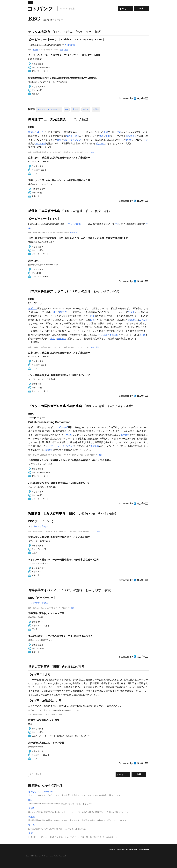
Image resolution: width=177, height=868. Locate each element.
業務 (101, 136)
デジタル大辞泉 (39, 32)
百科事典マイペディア (44, 590)
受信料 (129, 140)
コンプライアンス (73, 140)
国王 (55, 312)
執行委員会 (131, 136)
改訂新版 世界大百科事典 (47, 514)
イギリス (33, 308)
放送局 (69, 136)
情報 (62, 50)
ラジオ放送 (40, 143)
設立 (117, 224)
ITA (67, 109)
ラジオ (131, 312)
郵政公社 (61, 339)
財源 (143, 335)
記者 (119, 132)
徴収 (53, 339)
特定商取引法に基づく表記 (127, 850)
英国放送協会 (71, 45)
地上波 (86, 109)
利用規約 (112, 850)
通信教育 (95, 446)
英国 (30, 132)
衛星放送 (125, 435)
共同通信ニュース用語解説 (47, 119)
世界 (106, 132)
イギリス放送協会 (75, 224)
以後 (92, 320)
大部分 (75, 109)
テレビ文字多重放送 (108, 335)
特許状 (63, 312)
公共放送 (39, 132)
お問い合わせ (144, 850)
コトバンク (40, 9)
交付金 (96, 109)
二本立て (143, 320)
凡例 (66, 50)
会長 (108, 136)
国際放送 (48, 450)
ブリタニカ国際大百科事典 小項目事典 (55, 406)
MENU (31, 2)
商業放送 (132, 320)
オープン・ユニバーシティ (49, 109)
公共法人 (101, 143)
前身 (146, 140)
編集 (59, 140)
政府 (77, 136)
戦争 (92, 316)
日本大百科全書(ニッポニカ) (48, 291)
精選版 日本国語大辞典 (44, 211)
